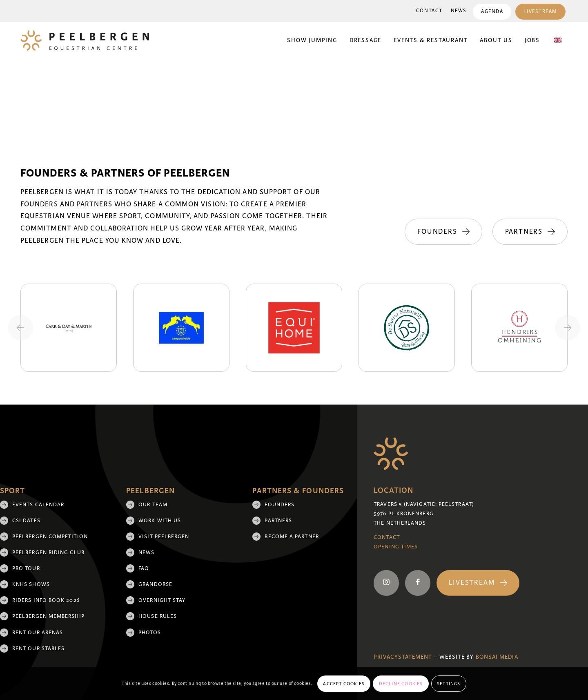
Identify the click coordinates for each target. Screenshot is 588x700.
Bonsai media (497, 657)
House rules (158, 616)
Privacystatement (403, 657)
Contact (429, 11)
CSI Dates (26, 521)
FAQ (144, 568)
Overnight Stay (162, 600)
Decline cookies (401, 684)
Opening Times (396, 547)
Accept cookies (344, 684)
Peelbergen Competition (50, 537)
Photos (149, 633)
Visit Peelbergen (164, 537)
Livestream (540, 12)
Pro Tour (26, 568)
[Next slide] (568, 328)
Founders (280, 505)
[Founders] (443, 232)
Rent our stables (38, 649)
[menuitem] (429, 11)
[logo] (85, 40)
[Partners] (530, 232)
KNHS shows (31, 584)
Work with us (160, 521)
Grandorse (155, 584)
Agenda (492, 12)
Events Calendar (38, 505)
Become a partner (292, 537)
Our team (153, 505)
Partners (278, 521)
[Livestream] (478, 583)
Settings (449, 684)
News (459, 11)
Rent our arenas (38, 633)
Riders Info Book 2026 (46, 600)
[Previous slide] (20, 328)
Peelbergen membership (48, 616)
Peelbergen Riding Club (48, 552)
